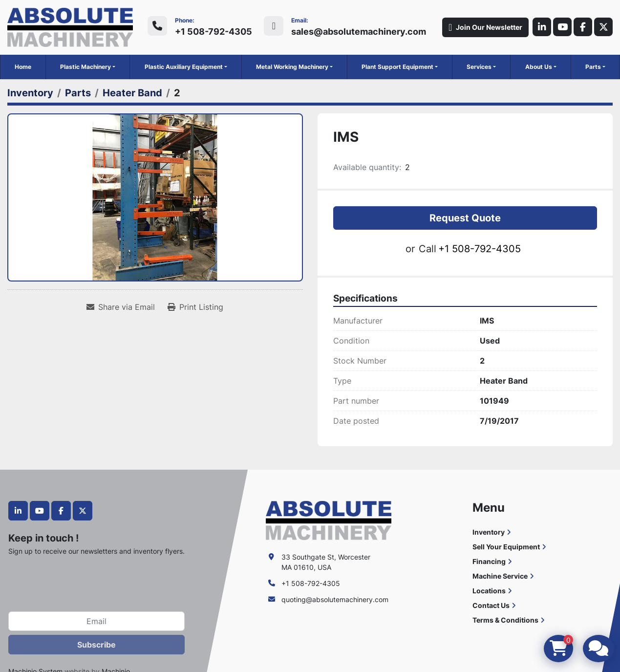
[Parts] (78, 93)
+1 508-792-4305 (214, 32)
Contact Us (491, 605)
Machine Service (500, 576)
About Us (539, 67)
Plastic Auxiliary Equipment (184, 67)
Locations (489, 591)
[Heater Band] (132, 93)
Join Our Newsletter (481, 27)
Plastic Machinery (86, 67)
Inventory (489, 532)
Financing (489, 561)
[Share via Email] (121, 307)
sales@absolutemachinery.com (359, 32)
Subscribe (96, 645)
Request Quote (465, 218)
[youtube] (560, 27)
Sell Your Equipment (506, 547)
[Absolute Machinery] (329, 520)
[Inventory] (30, 93)
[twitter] (603, 27)
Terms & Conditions (505, 620)
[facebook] (581, 27)
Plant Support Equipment (397, 67)
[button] (88, 67)
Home (23, 67)
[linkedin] (538, 27)
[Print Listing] (195, 307)
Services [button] (479, 67)
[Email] (96, 621)
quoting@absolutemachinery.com (335, 599)
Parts (593, 67)
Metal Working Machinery (292, 67)
